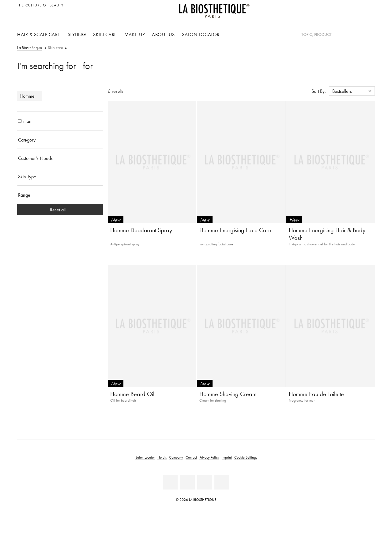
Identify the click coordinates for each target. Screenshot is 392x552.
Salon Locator (201, 34)
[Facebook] (170, 482)
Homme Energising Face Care (235, 230)
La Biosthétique (30, 48)
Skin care (105, 34)
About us (163, 34)
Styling (77, 34)
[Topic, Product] (338, 35)
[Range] (60, 195)
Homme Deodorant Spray (141, 230)
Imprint (227, 457)
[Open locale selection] (369, 8)
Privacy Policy (209, 457)
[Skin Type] (60, 176)
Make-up (135, 34)
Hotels (162, 457)
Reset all (60, 210)
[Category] (60, 140)
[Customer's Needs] (60, 158)
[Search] (370, 34)
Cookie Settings (246, 457)
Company (176, 457)
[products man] (20, 121)
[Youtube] (187, 482)
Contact (191, 457)
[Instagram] (205, 482)
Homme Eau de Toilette (316, 394)
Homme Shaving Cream (228, 394)
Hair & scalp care (39, 34)
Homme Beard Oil (132, 394)
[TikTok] (222, 482)
